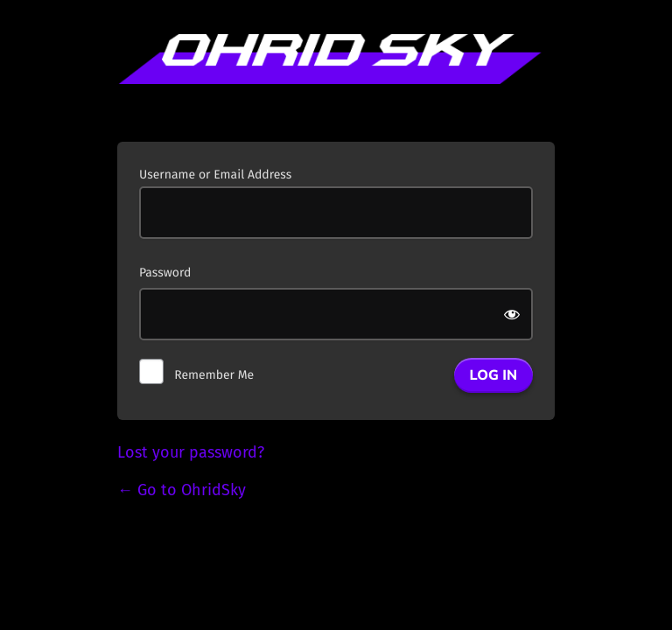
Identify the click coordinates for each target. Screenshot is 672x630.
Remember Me (214, 375)
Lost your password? (191, 452)
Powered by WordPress (336, 77)
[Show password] (513, 314)
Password (165, 273)
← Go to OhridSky (182, 490)
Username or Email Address (215, 175)
